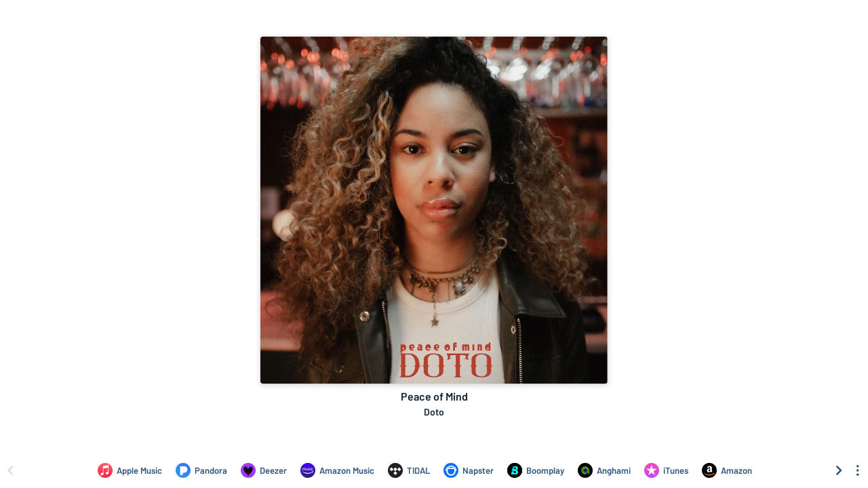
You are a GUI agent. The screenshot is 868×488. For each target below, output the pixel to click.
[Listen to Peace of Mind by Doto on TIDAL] (409, 470)
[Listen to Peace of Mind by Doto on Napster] (469, 470)
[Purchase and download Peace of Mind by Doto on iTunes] (666, 470)
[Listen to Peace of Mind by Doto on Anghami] (604, 470)
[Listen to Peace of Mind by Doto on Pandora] (201, 470)
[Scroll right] (839, 470)
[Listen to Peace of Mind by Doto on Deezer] (264, 470)
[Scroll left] (10, 470)
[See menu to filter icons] (858, 470)
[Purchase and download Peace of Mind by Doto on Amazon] (727, 470)
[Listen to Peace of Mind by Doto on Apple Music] (130, 470)
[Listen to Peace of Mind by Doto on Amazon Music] (337, 470)
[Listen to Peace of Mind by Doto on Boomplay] (536, 470)
